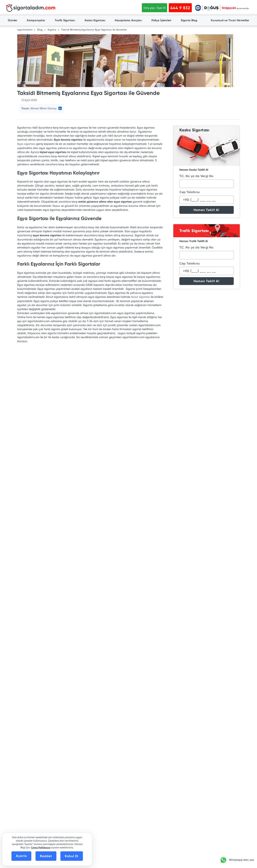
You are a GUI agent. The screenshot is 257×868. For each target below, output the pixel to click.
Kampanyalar (36, 20)
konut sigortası (141, 297)
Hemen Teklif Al (206, 210)
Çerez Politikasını (41, 848)
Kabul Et (72, 856)
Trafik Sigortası (65, 20)
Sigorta (52, 30)
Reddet (46, 856)
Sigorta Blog (189, 20)
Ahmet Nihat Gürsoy (44, 109)
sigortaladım (25, 30)
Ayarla (21, 856)
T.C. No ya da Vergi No (197, 176)
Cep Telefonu (190, 192)
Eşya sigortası (26, 144)
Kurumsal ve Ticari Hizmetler (230, 20)
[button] (236, 860)
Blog (40, 30)
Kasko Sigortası (95, 20)
